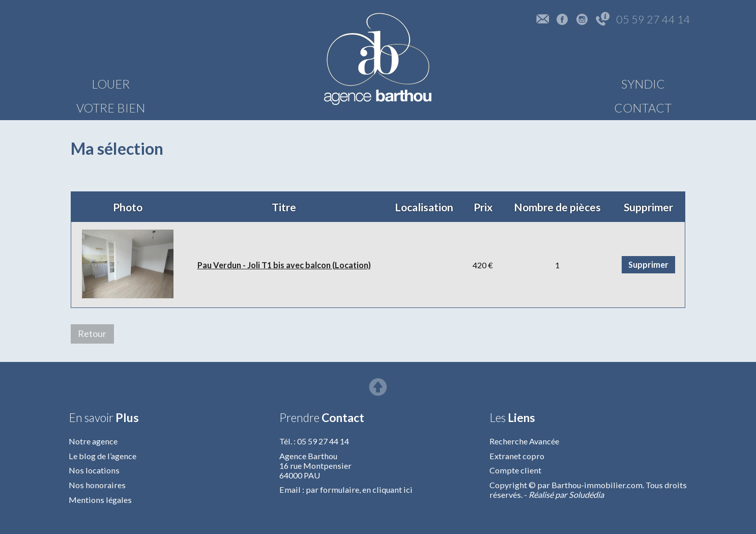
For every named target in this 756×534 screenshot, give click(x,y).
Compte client (515, 470)
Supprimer (648, 264)
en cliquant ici (387, 489)
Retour (92, 333)
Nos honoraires (97, 485)
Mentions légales (100, 500)
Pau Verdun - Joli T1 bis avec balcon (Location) (284, 265)
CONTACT (648, 84)
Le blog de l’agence (103, 456)
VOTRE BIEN (212, 84)
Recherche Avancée (524, 441)
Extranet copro (517, 456)
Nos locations (94, 470)
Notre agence (93, 441)
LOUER (111, 84)
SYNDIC (547, 84)
